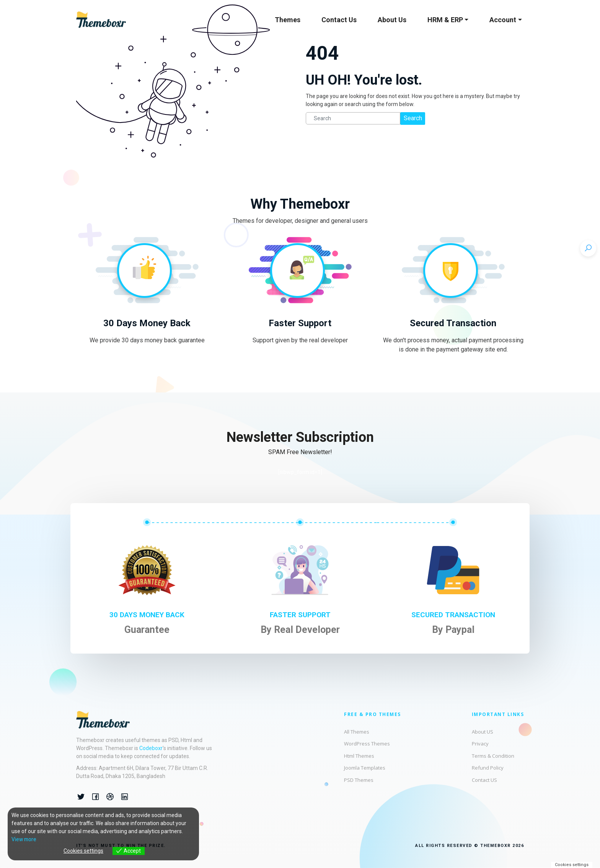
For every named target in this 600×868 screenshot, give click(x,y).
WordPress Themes (367, 744)
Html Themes (359, 756)
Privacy (480, 744)
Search (413, 118)
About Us (392, 20)
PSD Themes (359, 780)
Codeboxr (151, 748)
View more (24, 839)
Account (503, 20)
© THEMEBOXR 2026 (499, 846)
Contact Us (339, 20)
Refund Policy (488, 768)
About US (483, 732)
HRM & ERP (445, 20)
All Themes (357, 732)
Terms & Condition (493, 756)
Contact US (484, 780)
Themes (288, 20)
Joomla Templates (365, 768)
